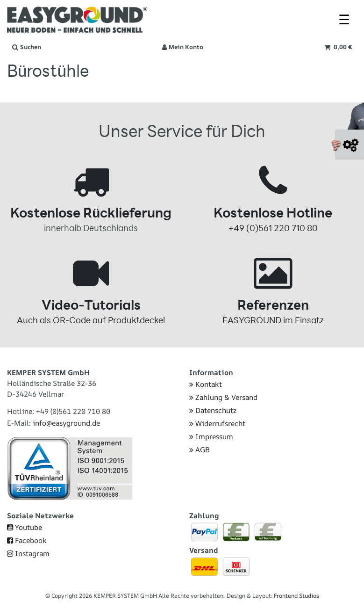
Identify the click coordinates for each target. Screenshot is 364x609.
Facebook (27, 540)
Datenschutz (213, 410)
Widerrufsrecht (217, 424)
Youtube (25, 527)
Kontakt (206, 384)
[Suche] (27, 47)
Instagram (28, 554)
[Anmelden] (183, 47)
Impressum (211, 437)
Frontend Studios (296, 596)
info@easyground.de (66, 423)
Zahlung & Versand (223, 397)
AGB (200, 450)
